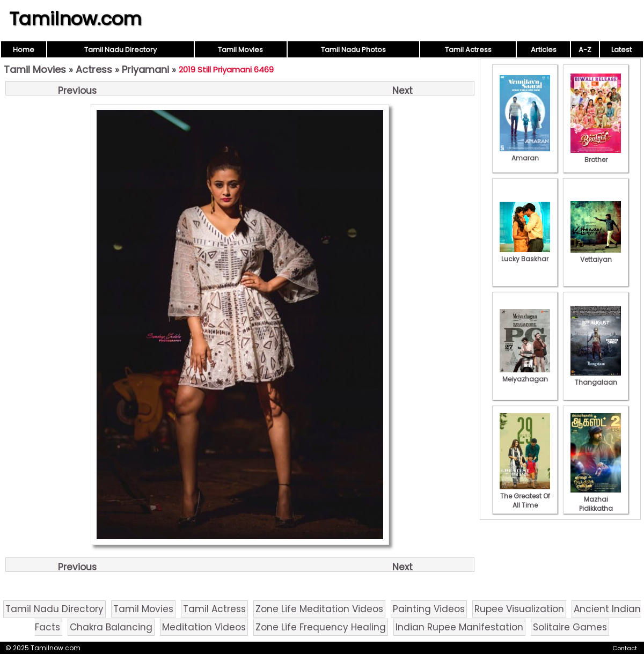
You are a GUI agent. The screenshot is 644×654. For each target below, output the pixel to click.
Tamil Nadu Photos (353, 50)
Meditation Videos (204, 627)
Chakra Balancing (111, 627)
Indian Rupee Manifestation (459, 627)
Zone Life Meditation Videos (319, 609)
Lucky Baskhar (525, 254)
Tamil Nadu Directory (120, 50)
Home (24, 50)
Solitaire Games (570, 627)
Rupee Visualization (519, 609)
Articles (544, 50)
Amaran (525, 153)
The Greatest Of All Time (525, 496)
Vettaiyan (596, 255)
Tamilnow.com (75, 19)
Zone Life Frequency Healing (321, 627)
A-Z (585, 50)
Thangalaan (596, 378)
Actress (94, 69)
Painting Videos (429, 609)
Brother (596, 155)
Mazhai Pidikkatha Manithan (596, 504)
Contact (625, 648)
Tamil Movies (240, 50)
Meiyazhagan (525, 374)
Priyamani (145, 69)
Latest (621, 50)
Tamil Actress (468, 50)
